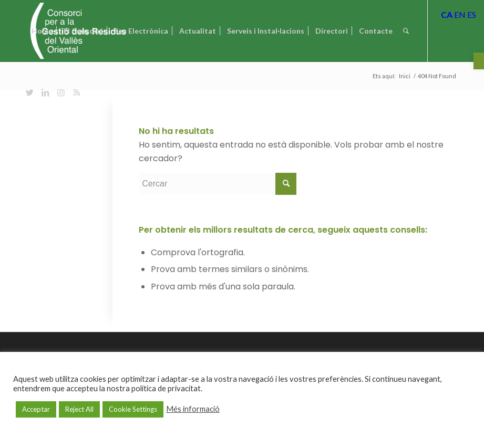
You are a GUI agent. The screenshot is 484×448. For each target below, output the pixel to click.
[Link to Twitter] (29, 92)
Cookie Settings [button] (133, 409)
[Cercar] (406, 31)
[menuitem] (42, 31)
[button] (479, 61)
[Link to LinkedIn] (45, 92)
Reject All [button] (79, 409)
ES (472, 14)
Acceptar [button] (36, 409)
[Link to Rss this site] (77, 92)
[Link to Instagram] (61, 92)
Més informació (193, 409)
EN (460, 14)
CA (447, 14)
